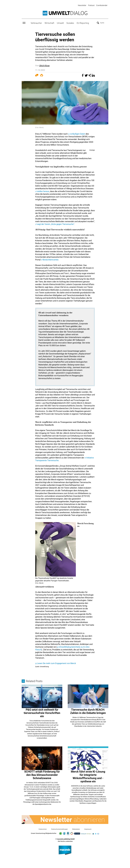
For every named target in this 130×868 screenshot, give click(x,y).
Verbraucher (36, 23)
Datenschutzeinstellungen (59, 829)
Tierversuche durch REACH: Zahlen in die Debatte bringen (88, 711)
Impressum (88, 829)
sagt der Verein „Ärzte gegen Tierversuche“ (56, 224)
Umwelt (60, 23)
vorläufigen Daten (78, 134)
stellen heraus (43, 191)
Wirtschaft (49, 23)
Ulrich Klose (44, 65)
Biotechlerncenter (51, 259)
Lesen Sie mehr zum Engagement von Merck (56, 663)
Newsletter (82, 5)
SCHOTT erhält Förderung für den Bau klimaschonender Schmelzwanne (42, 775)
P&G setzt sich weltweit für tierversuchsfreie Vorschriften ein (42, 713)
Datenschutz (43, 829)
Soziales (70, 23)
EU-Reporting (83, 23)
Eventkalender (102, 5)
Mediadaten (76, 829)
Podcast (91, 5)
